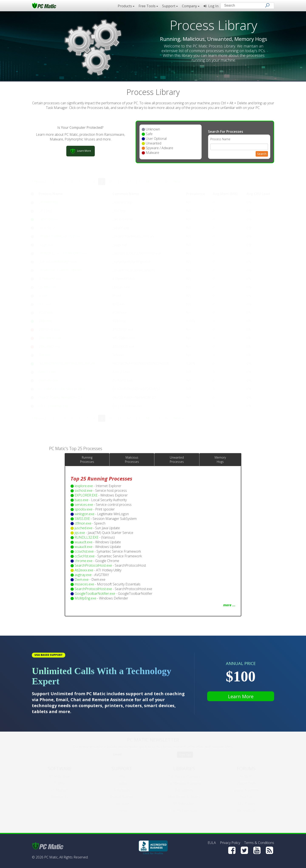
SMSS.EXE (82, 519)
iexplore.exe (84, 486)
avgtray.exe (83, 575)
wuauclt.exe (84, 542)
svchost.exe (84, 490)
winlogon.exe (84, 514)
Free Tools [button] (148, 6)
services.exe (84, 505)
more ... (229, 605)
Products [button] (126, 6)
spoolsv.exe (84, 509)
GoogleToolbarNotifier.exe (95, 593)
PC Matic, (51, 857)
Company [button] (191, 6)
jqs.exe (80, 533)
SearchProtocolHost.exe (93, 565)
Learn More (241, 696)
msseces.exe (84, 584)
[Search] (267, 5)
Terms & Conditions (259, 843)
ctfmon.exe (83, 523)
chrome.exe (84, 561)
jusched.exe (84, 528)
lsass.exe (81, 500)
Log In (211, 6)
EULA (212, 843)
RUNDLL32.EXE (86, 537)
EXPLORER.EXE (86, 495)
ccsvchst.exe (84, 551)
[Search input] (244, 6)
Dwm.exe (82, 579)
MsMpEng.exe (85, 598)
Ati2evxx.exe (84, 570)
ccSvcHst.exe (85, 556)
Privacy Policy (230, 843)
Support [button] (170, 6)
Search (262, 154)
